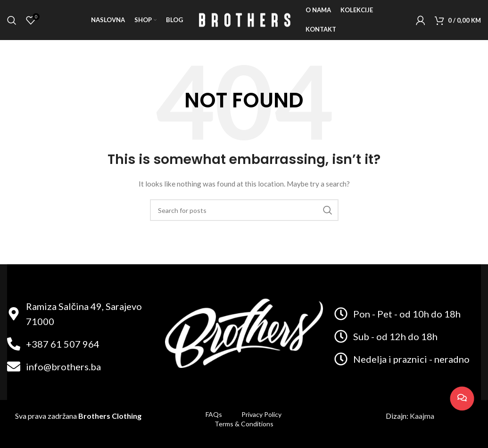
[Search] (12, 21)
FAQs (214, 414)
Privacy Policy (262, 414)
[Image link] (244, 332)
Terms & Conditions (244, 424)
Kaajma (422, 416)
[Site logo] (244, 20)
